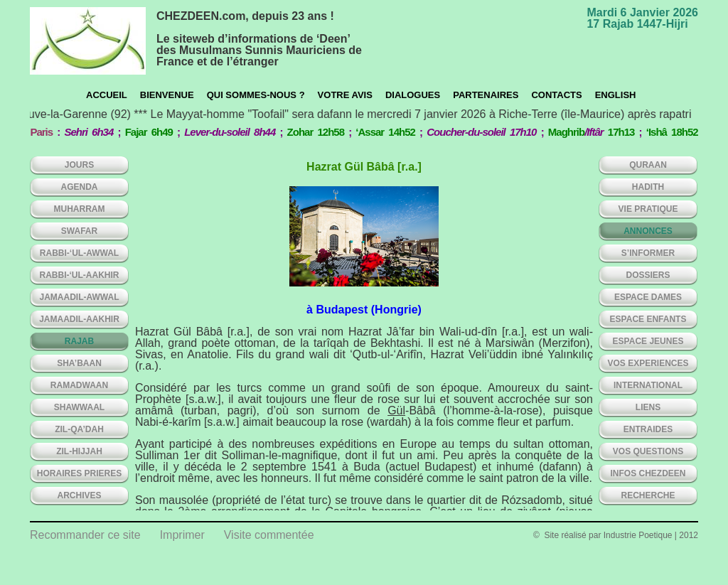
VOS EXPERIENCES (648, 363)
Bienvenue (167, 95)
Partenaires (486, 95)
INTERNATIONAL (648, 385)
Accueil (107, 95)
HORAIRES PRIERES (79, 473)
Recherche (648, 495)
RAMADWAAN (79, 385)
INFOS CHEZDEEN (648, 473)
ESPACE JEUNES (648, 341)
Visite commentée (269, 535)
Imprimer (182, 535)
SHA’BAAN (79, 363)
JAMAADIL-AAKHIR (79, 319)
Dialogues (413, 95)
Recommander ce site (85, 535)
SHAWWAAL (79, 407)
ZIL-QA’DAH (79, 429)
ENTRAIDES (648, 429)
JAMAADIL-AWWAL (80, 297)
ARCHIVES (79, 495)
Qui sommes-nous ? (256, 95)
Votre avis (345, 95)
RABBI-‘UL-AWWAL (79, 253)
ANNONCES (648, 231)
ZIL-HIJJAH (79, 451)
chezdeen (88, 41)
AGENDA (79, 187)
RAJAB (79, 341)
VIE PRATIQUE (648, 209)
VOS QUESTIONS (648, 451)
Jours (79, 165)
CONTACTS (556, 95)
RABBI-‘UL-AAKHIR (80, 275)
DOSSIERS (648, 275)
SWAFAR (79, 231)
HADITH (648, 187)
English (616, 95)
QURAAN (648, 165)
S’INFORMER (648, 253)
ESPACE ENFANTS (648, 319)
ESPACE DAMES (648, 297)
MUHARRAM (80, 209)
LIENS (648, 407)
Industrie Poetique (638, 535)
